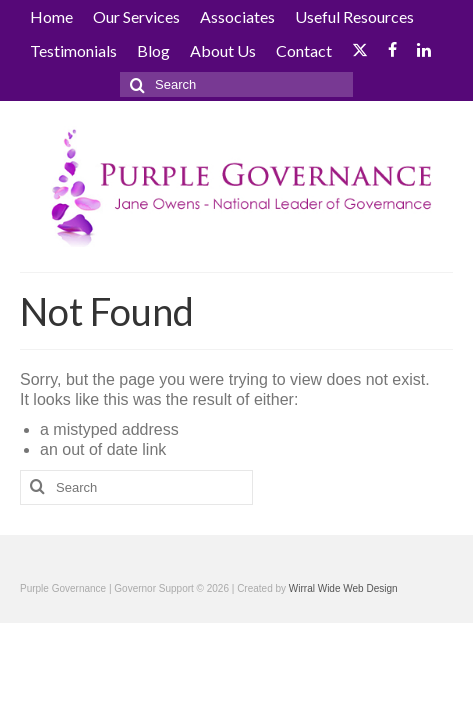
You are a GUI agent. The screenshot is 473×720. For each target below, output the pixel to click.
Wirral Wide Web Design (343, 588)
